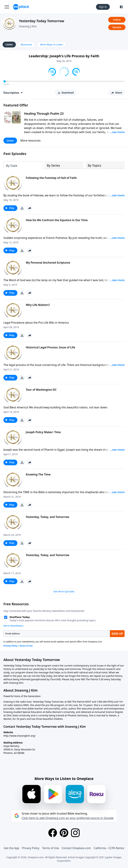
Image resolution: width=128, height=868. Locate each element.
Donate (117, 27)
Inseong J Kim (28, 26)
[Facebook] (53, 833)
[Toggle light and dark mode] (121, 7)
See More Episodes (64, 591)
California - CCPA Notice (109, 848)
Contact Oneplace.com (76, 848)
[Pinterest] (64, 833)
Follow (117, 20)
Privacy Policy (31, 848)
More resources (31, 140)
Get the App (11, 848)
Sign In (103, 7)
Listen (9, 44)
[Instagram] (75, 833)
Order (10, 140)
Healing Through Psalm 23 (44, 113)
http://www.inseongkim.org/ (19, 736)
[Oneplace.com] (21, 7)
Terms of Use (51, 848)
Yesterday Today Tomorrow (42, 21)
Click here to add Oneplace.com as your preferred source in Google (68, 818)
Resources (26, 44)
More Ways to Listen (52, 44)
